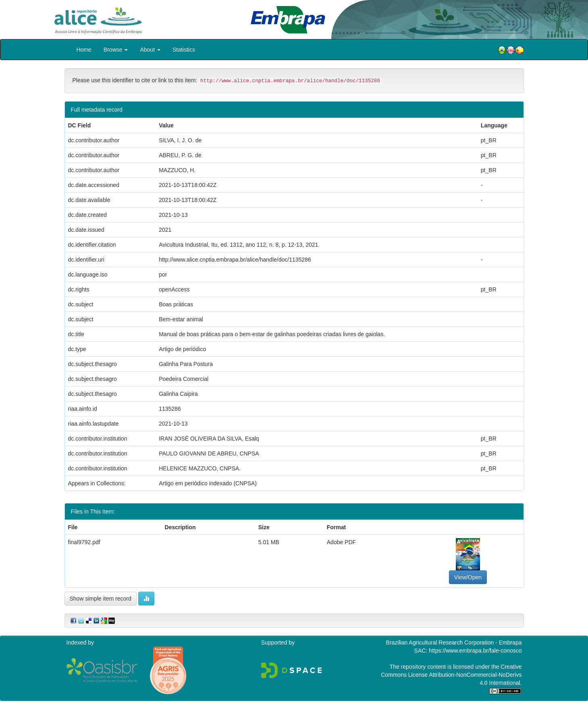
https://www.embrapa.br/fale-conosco (475, 651)
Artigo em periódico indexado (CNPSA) (208, 483)
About (150, 50)
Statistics (184, 50)
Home (84, 50)
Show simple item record (101, 599)
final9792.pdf (84, 542)
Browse (116, 50)
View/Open (468, 577)
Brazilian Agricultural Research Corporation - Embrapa (454, 642)
